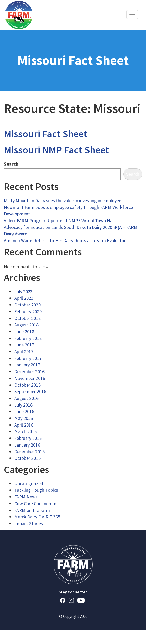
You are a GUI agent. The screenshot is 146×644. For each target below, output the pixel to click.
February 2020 (28, 311)
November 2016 (30, 378)
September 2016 (30, 391)
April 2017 (24, 351)
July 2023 (23, 292)
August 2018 (26, 325)
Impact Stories (29, 523)
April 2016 (24, 425)
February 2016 (28, 438)
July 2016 (23, 405)
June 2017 (24, 345)
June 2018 (24, 331)
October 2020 (27, 305)
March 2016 (26, 431)
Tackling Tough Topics (36, 490)
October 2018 (27, 318)
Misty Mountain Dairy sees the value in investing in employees (64, 200)
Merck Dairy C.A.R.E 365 (37, 517)
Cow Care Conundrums (36, 503)
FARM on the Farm (32, 510)
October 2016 (27, 385)
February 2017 (28, 358)
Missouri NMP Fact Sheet (56, 150)
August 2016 (26, 398)
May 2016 (24, 418)
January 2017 (27, 365)
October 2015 (27, 458)
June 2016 (24, 411)
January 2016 (27, 445)
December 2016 (29, 371)
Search (11, 164)
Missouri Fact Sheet (46, 134)
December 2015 (29, 452)
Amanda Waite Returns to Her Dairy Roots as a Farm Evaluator (65, 240)
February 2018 (28, 338)
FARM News (26, 497)
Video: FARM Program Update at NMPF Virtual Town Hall (59, 220)
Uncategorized (29, 484)
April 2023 (24, 298)
